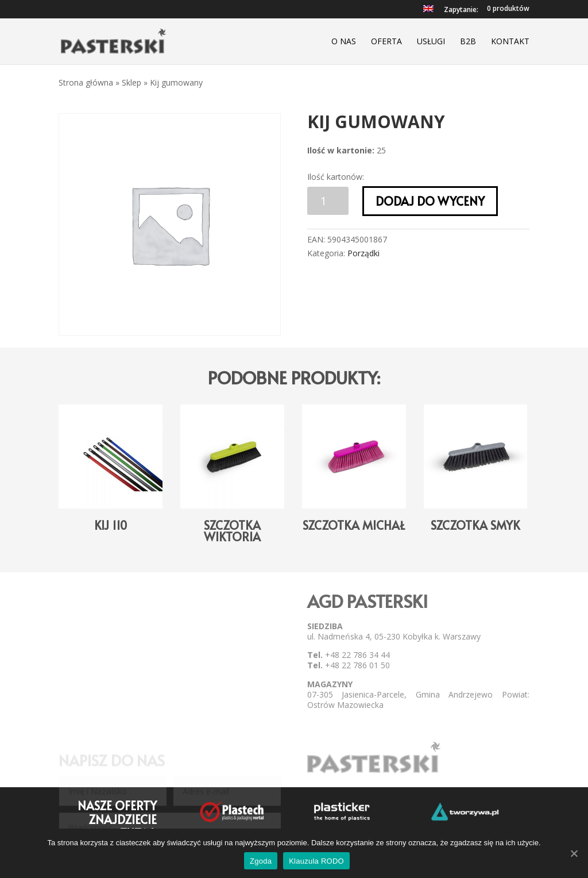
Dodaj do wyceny (430, 201)
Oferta (386, 42)
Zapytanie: (461, 10)
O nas (344, 42)
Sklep (131, 82)
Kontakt (510, 42)
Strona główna (86, 82)
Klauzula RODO (316, 861)
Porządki (363, 253)
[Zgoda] (574, 853)
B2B (468, 42)
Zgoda (261, 861)
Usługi (431, 42)
